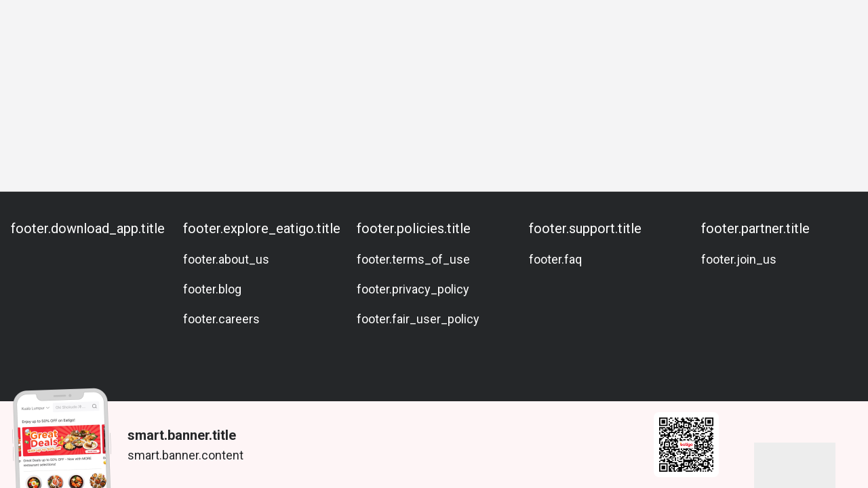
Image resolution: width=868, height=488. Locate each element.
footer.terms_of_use (413, 259)
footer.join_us (739, 259)
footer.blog (212, 289)
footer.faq (555, 259)
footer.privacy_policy (413, 289)
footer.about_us (226, 259)
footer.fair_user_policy (418, 319)
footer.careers (221, 319)
